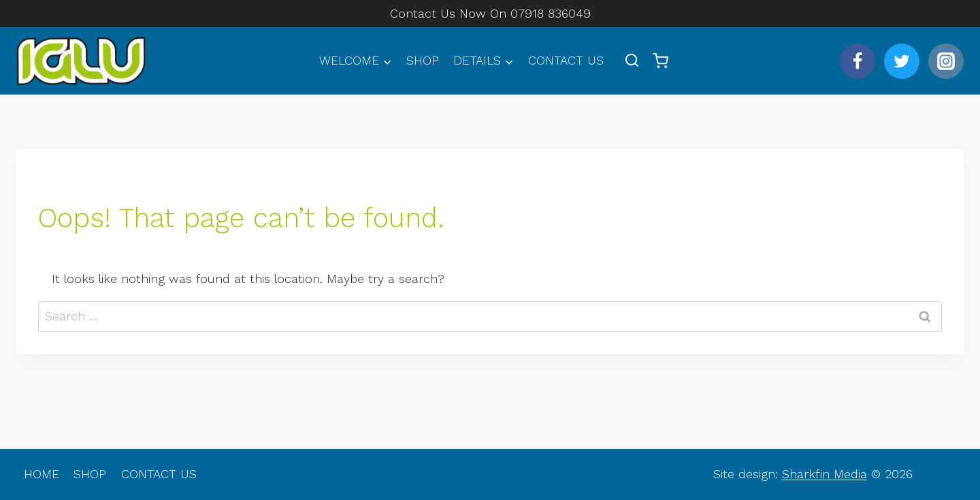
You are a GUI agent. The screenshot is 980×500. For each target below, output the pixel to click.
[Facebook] (857, 61)
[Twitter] (902, 61)
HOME (42, 474)
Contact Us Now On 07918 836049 (490, 13)
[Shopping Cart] (660, 61)
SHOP (423, 60)
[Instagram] (946, 61)
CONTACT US (566, 60)
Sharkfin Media (824, 474)
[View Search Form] (632, 61)
